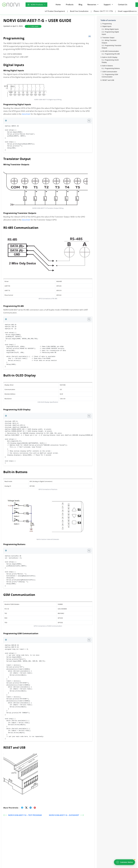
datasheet (26, 114)
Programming (107, 24)
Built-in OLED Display (110, 57)
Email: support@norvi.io (127, 11)
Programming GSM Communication (110, 76)
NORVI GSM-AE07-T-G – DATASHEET (66, 815)
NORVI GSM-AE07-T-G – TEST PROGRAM (23, 815)
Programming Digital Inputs (110, 33)
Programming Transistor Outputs (111, 47)
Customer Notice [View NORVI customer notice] (124, 862)
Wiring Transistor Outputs (109, 41)
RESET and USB (108, 80)
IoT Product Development (55, 11)
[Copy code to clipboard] (89, 121)
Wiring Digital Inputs (112, 29)
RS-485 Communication (111, 51)
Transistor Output (108, 38)
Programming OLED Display (110, 61)
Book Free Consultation (79, 11)
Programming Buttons (112, 68)
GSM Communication (110, 72)
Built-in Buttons (108, 66)
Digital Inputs (107, 26)
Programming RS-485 (112, 54)
